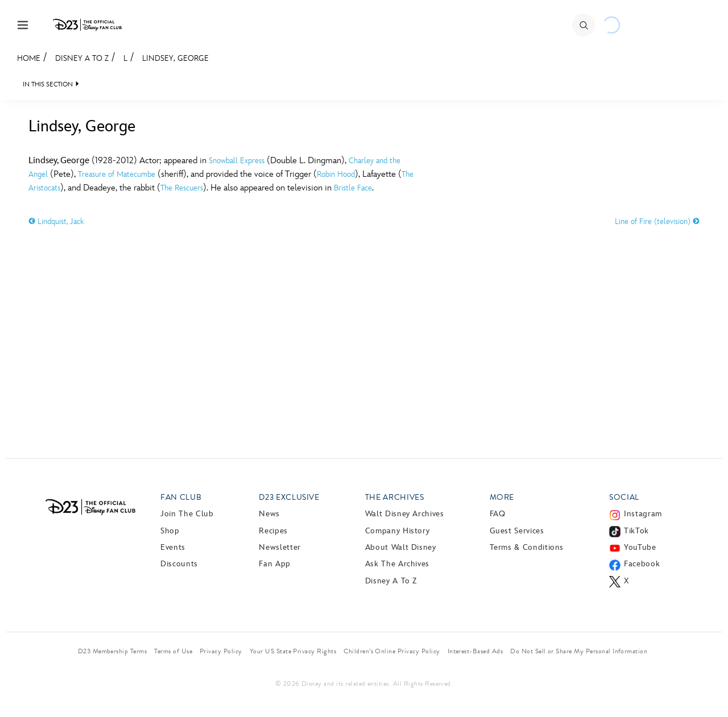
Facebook (642, 564)
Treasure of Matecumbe (117, 174)
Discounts (179, 564)
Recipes (273, 531)
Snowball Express (237, 161)
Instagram (643, 514)
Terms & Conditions (527, 547)
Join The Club (187, 514)
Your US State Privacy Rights (293, 651)
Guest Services (517, 531)
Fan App (274, 564)
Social (624, 497)
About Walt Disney (401, 547)
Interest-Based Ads (475, 651)
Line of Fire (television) (657, 221)
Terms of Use (173, 651)
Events (173, 547)
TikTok (636, 531)
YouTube (640, 547)
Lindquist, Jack (56, 221)
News (269, 514)
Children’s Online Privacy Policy (392, 651)
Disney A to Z (82, 58)
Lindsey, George (175, 58)
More (502, 497)
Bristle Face (353, 188)
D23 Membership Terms (113, 651)
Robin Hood (336, 174)
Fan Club (181, 497)
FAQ (498, 514)
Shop (170, 531)
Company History (398, 531)
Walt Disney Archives (405, 514)
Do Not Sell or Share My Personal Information (579, 651)
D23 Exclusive (289, 497)
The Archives (395, 497)
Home (29, 58)
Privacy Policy (221, 651)
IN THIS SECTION (48, 84)
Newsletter (280, 547)
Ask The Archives (397, 564)
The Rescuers (182, 188)
